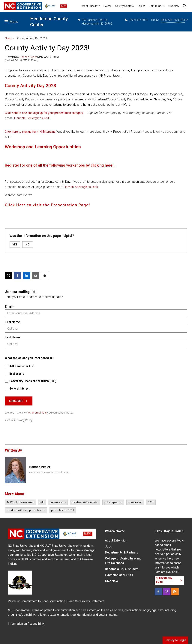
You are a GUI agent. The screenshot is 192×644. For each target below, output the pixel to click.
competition (135, 502)
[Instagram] (167, 592)
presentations (58, 502)
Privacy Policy (24, 420)
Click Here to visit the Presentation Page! (48, 205)
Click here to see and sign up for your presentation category (44, 113)
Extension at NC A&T (119, 575)
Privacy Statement (92, 601)
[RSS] (175, 592)
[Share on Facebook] (18, 276)
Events (108, 6)
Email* (9, 307)
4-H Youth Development (20, 502)
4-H (42, 502)
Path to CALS (157, 6)
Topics (141, 6)
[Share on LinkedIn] (27, 276)
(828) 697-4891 (136, 20)
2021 (151, 502)
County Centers (124, 6)
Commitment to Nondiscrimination (43, 601)
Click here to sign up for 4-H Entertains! (31, 132)
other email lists (37, 413)
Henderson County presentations (26, 510)
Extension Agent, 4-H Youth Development (49, 473)
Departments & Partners (122, 552)
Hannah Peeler (28, 57)
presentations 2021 (63, 510)
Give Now (174, 6)
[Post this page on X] (9, 276)
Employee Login (175, 640)
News (8, 38)
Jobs (108, 546)
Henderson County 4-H (85, 502)
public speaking (113, 502)
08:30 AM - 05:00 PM (174, 20)
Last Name (12, 337)
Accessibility (36, 624)
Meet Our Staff (91, 6)
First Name (12, 322)
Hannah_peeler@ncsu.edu (81, 187)
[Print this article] (45, 276)
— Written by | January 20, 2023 (32, 57)
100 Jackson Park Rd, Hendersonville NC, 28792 (95, 22)
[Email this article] (36, 276)
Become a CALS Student (122, 569)
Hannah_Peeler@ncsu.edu (32, 118)
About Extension (116, 540)
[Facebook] (158, 592)
